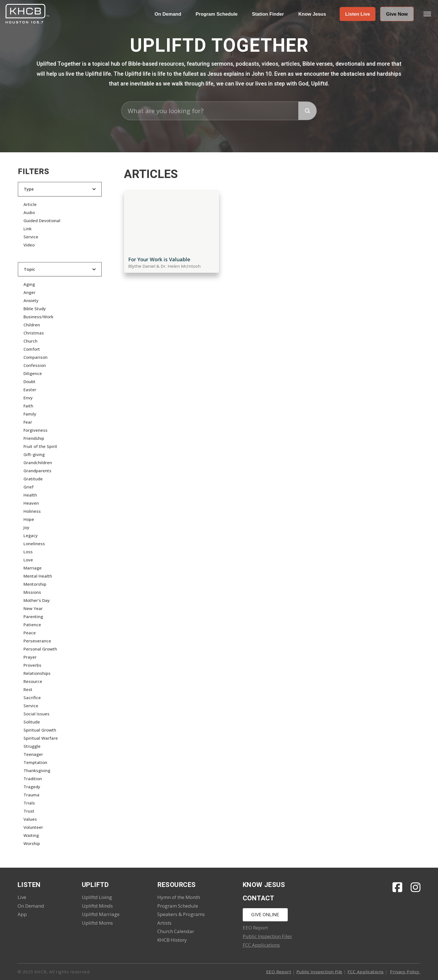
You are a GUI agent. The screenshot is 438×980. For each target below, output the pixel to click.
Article (30, 204)
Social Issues (36, 714)
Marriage (33, 568)
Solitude (32, 722)
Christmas (34, 333)
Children (32, 325)
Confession (35, 365)
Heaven (31, 503)
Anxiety (31, 300)
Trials (29, 803)
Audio (29, 212)
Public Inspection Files (267, 936)
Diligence (33, 373)
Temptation (35, 762)
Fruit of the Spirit (40, 446)
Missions (32, 592)
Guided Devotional (42, 220)
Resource (33, 681)
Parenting (33, 616)
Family (30, 414)
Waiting (31, 835)
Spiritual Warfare (41, 738)
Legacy (31, 535)
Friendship (34, 438)
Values (30, 819)
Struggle (32, 746)
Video (29, 245)
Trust (29, 811)
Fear (28, 422)
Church (30, 341)
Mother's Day (37, 600)
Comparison (35, 357)
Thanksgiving (37, 770)
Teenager (33, 754)
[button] (358, 14)
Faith (28, 406)
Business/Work (38, 317)
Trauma (31, 795)
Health (30, 495)
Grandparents (37, 471)
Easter (30, 390)
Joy (26, 527)
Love (28, 560)
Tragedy (32, 787)
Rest (28, 689)
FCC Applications (261, 945)
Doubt (29, 381)
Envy (28, 398)
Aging (29, 284)
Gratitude (33, 479)
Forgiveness (35, 430)
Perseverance (37, 641)
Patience (32, 625)
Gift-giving (34, 454)
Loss (28, 552)
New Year (33, 608)
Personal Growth (40, 649)
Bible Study (35, 309)
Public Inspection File (319, 972)
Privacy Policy (405, 972)
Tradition (33, 779)
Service (31, 237)
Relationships (37, 673)
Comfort (32, 349)
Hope (29, 519)
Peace (30, 633)
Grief (28, 487)
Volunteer (33, 827)
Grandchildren (38, 462)
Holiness (32, 511)
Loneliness (34, 544)
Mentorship (35, 584)
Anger (29, 292)
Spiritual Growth (40, 730)
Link (28, 229)
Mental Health (38, 576)
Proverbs (32, 665)
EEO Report (279, 972)
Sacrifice (32, 697)
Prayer (30, 657)
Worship (32, 843)
